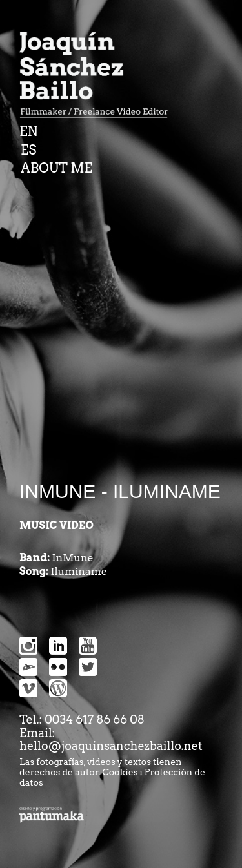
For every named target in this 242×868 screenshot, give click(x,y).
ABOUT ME (56, 168)
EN (28, 131)
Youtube (88, 646)
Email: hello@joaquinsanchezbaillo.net (111, 740)
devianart (28, 667)
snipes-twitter (88, 667)
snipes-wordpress (58, 688)
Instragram (28, 646)
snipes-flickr (58, 667)
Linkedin (58, 646)
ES (28, 150)
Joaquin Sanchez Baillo (98, 77)
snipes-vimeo (28, 688)
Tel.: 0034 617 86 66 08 (82, 719)
